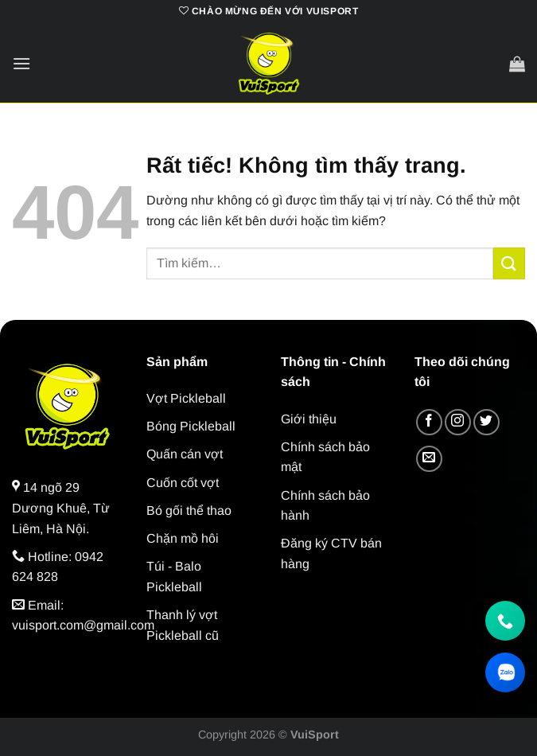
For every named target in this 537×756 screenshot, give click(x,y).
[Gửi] (509, 263)
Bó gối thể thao (189, 510)
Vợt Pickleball (186, 398)
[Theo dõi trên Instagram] (458, 422)
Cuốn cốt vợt (183, 483)
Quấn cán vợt (185, 454)
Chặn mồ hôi (183, 538)
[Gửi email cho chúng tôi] (429, 459)
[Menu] (21, 63)
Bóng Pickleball (191, 426)
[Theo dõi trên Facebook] (429, 422)
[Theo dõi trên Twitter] (486, 422)
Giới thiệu (309, 419)
